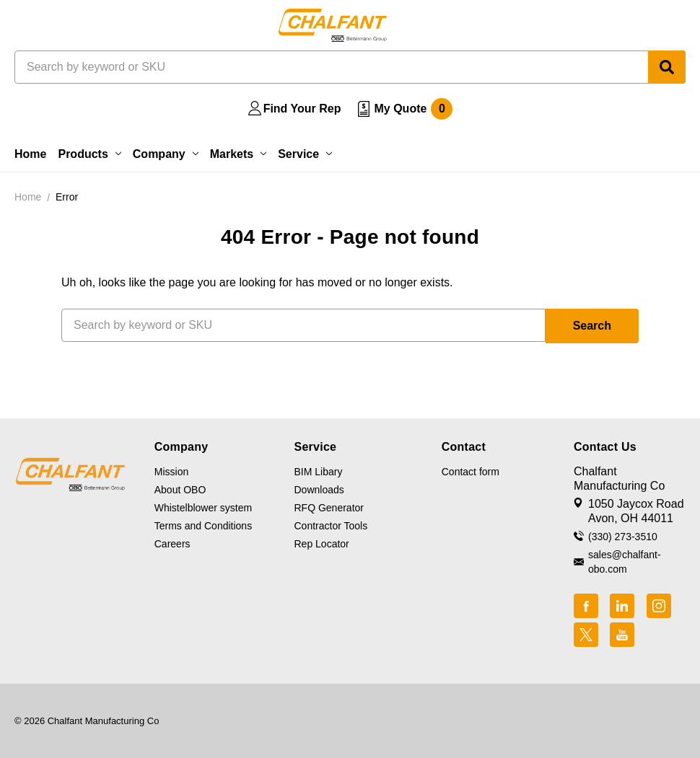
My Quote (413, 109)
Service (305, 154)
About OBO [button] (180, 490)
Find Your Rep (302, 109)
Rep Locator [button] (322, 544)
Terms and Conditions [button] (203, 526)
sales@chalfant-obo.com (625, 562)
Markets (238, 154)
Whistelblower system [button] (203, 508)
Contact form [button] (471, 472)
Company (166, 154)
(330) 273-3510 (623, 537)
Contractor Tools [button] (331, 526)
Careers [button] (172, 544)
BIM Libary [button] (319, 472)
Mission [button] (171, 472)
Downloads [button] (319, 490)
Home (30, 154)
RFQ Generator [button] (329, 508)
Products (89, 154)
